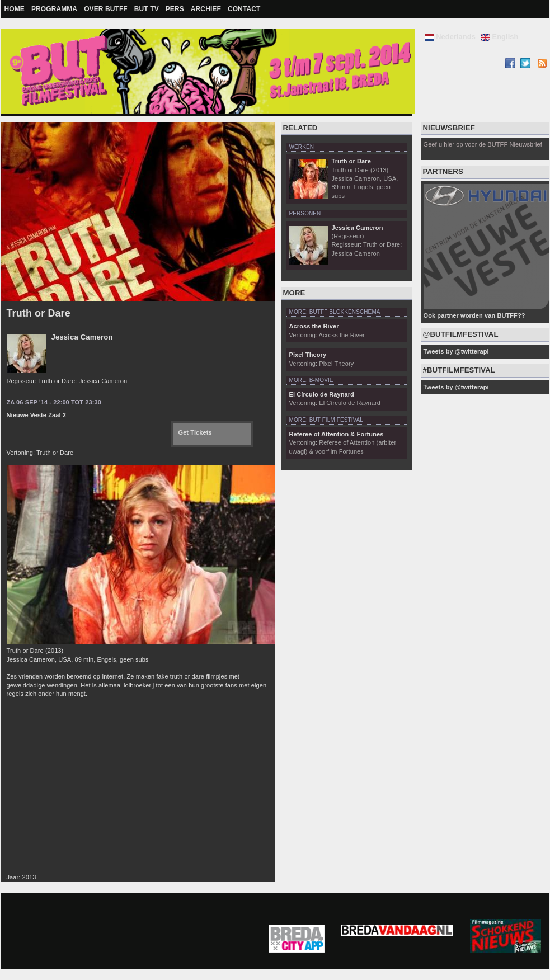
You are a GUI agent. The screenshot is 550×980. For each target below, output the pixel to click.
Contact (244, 9)
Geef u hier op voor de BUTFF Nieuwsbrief (483, 144)
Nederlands (450, 37)
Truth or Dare (39, 313)
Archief (206, 9)
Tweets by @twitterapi (456, 351)
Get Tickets (195, 432)
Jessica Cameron (82, 337)
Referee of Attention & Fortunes (337, 434)
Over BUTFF (106, 9)
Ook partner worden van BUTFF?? (474, 315)
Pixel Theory (308, 355)
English (500, 37)
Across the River (314, 326)
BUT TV (147, 9)
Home (15, 9)
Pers (175, 9)
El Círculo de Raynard (322, 394)
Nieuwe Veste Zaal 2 (36, 415)
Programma (54, 9)
